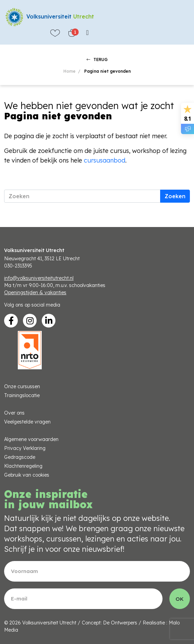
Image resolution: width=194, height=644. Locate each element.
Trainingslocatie (22, 395)
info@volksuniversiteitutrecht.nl (39, 278)
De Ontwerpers (120, 623)
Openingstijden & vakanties (35, 293)
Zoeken (175, 196)
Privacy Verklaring (25, 448)
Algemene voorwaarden (31, 439)
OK (180, 599)
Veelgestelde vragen (27, 422)
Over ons (14, 413)
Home (69, 71)
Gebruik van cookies (27, 475)
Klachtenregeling (23, 466)
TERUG (97, 59)
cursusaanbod (105, 160)
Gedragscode (20, 457)
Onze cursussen (22, 386)
